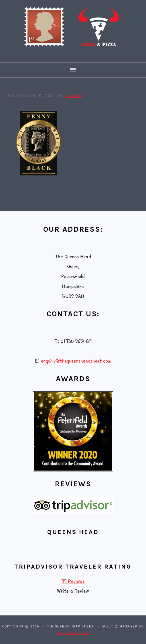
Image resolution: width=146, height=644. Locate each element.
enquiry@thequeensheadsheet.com (76, 361)
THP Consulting (73, 633)
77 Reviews (73, 581)
